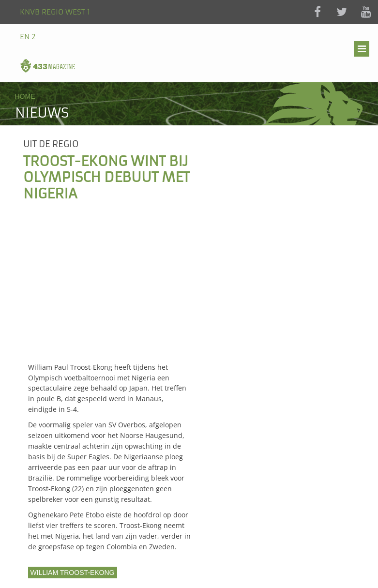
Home (25, 96)
